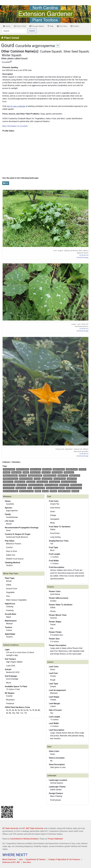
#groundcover (47, 479)
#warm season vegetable (55, 488)
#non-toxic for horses (74, 488)
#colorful (82, 469)
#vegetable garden (35, 476)
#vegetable (31, 482)
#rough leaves (21, 488)
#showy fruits (35, 472)
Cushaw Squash (51, 51)
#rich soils (23, 476)
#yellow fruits (63, 476)
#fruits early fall (39, 488)
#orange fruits (54, 482)
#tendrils (7, 472)
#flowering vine (76, 485)
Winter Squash (12, 55)
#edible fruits (8, 482)
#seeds (26, 472)
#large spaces (75, 476)
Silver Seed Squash (76, 51)
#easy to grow (36, 469)
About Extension (9, 859)
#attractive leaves (26, 479)
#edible (38, 491)
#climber (53, 491)
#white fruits (64, 485)
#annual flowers (60, 479)
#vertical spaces (9, 485)
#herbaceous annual (36, 485)
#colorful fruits (9, 488)
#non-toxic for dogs (10, 491)
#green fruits (72, 479)
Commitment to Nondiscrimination (24, 839)
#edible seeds (20, 482)
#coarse (37, 479)
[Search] (14, 31)
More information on (15, 126)
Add (6, 183)
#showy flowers (9, 469)
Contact (75, 26)
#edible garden (42, 482)
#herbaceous (69, 472)
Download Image (82, 257)
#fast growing (57, 472)
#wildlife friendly (64, 491)
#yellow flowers (59, 469)
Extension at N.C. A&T (11, 862)
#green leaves (22, 485)
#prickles (75, 491)
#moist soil (46, 472)
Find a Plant (20, 26)
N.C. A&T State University (33, 828)
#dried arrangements (69, 482)
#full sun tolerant (23, 469)
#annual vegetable (51, 485)
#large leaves (16, 472)
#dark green (47, 469)
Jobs (21, 859)
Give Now (62, 26)
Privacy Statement (55, 839)
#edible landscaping (10, 479)
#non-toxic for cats (26, 491)
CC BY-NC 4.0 (84, 255)
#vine (30, 488)
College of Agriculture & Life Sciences (64, 859)
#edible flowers (72, 469)
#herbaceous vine (50, 476)
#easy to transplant (10, 476)
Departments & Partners (36, 859)
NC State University (10, 828)
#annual (45, 491)
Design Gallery (37, 26)
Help (50, 26)
